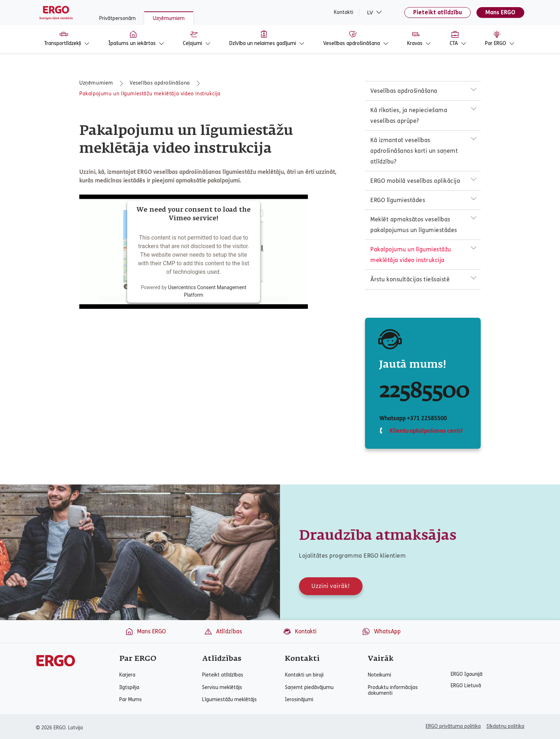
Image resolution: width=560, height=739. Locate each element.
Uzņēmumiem (169, 18)
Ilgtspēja (129, 688)
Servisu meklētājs (222, 688)
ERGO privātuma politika (453, 726)
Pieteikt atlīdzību (437, 12)
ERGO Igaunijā (467, 674)
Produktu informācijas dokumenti (393, 690)
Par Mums (131, 700)
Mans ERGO (500, 12)
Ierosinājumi (299, 700)
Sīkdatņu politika (505, 726)
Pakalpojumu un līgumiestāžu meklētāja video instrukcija (150, 94)
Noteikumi (379, 675)
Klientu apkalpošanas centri (425, 431)
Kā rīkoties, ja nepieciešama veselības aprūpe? (409, 115)
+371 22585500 (427, 418)
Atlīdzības (223, 632)
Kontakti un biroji (304, 675)
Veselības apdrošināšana (160, 83)
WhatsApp (381, 632)
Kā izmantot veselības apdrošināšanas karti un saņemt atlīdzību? (414, 151)
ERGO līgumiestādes (398, 200)
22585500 (424, 391)
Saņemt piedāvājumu (309, 688)
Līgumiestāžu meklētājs (229, 700)
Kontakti (344, 12)
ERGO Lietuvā (466, 686)
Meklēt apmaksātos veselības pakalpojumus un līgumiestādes (414, 225)
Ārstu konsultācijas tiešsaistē (410, 279)
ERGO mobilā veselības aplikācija (415, 181)
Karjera (127, 675)
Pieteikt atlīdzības (223, 675)
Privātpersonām (117, 18)
